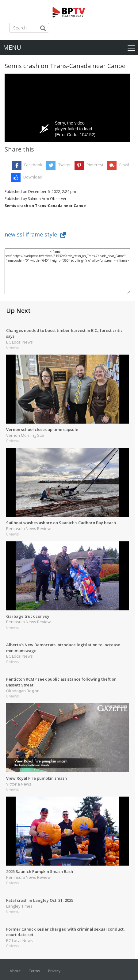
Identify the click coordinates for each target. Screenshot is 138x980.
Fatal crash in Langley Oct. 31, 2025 (40, 900)
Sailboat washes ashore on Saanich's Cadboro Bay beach (61, 523)
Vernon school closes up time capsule (42, 429)
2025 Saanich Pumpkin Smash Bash (40, 871)
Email (124, 165)
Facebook (33, 165)
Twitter (65, 165)
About (15, 971)
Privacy (54, 971)
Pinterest (95, 165)
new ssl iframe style (35, 234)
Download (33, 177)
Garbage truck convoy (28, 616)
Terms (34, 971)
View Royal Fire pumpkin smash (36, 778)
